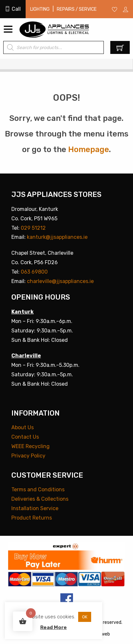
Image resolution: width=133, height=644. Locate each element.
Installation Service (35, 508)
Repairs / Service (77, 9)
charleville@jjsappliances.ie (60, 281)
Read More (54, 627)
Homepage (89, 149)
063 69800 (34, 272)
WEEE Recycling (30, 446)
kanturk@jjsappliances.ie (57, 237)
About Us (23, 427)
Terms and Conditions (38, 489)
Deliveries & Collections (40, 499)
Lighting (40, 9)
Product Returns (32, 518)
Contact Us (25, 437)
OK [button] (85, 617)
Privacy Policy (28, 456)
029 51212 (33, 228)
